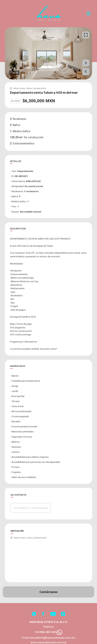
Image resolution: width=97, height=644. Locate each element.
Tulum (29, 88)
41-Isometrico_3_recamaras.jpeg (31, 508)
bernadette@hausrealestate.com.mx (53, 638)
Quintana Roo (40, 88)
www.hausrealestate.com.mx (48, 642)
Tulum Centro (19, 88)
